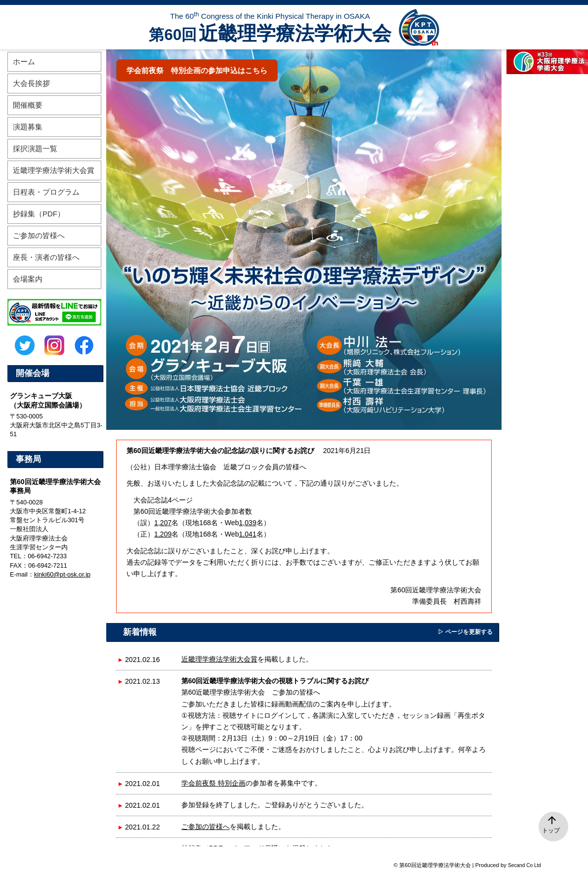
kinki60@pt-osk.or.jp (62, 575)
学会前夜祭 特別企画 (213, 783)
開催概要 (28, 105)
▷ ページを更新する (465, 632)
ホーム (24, 62)
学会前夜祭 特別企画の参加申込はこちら (197, 70)
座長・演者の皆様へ (46, 257)
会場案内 (28, 279)
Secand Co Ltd (525, 865)
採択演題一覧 (35, 148)
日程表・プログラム (46, 192)
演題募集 (28, 127)
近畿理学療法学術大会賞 (219, 659)
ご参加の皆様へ (206, 827)
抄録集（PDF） (39, 214)
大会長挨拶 (31, 83)
